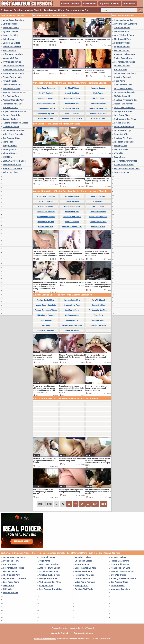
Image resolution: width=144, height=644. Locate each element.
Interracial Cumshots (12, 168)
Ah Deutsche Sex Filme (14, 130)
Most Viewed (129, 4)
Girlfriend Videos (11, 24)
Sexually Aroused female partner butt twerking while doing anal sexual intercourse (45, 253)
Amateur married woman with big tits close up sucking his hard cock (97, 181)
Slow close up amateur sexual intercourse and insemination (45, 180)
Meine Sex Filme (10, 172)
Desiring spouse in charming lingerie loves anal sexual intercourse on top (97, 388)
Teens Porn (8, 142)
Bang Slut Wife (10, 146)
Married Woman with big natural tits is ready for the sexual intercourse (72, 357)
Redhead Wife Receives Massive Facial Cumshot (95, 72)
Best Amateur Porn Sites (14, 161)
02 (69, 504)
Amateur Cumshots (70, 4)
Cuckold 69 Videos (11, 43)
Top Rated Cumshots (110, 4)
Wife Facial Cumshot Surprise (71, 39)
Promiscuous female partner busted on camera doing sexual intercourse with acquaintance (98, 284)
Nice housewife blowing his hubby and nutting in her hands (46, 149)
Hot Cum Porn (9, 50)
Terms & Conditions (83, 633)
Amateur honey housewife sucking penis (96, 149)
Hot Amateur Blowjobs (13, 66)
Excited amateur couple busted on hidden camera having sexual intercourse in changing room (98, 462)
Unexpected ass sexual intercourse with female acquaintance (42, 357)
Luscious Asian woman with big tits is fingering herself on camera (72, 181)
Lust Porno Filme (11, 127)
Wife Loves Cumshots (13, 54)
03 (76, 504)
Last (95, 504)
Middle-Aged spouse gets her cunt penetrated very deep (71, 491)
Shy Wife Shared (10, 108)
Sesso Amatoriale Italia (13, 73)
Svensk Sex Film (10, 35)
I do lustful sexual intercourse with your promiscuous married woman (98, 492)
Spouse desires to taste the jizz (72, 282)
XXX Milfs (7, 157)
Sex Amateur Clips (11, 138)
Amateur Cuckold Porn (13, 100)
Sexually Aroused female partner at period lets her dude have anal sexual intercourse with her (71, 389)
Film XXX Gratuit (10, 81)
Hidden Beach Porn (12, 47)
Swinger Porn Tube (12, 115)
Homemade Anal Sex (12, 104)
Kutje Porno (8, 39)
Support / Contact (60, 633)
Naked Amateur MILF (12, 85)
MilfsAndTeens (10, 153)
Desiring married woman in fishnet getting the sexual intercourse (96, 357)
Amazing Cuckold (11, 28)
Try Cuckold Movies (12, 62)
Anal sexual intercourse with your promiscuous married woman (45, 461)
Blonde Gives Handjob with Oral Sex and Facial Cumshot (45, 41)
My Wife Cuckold (11, 31)
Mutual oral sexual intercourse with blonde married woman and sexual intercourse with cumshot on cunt (45, 389)
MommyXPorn (9, 149)
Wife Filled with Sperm (13, 70)
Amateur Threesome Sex (14, 92)
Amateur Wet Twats (12, 165)
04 (82, 504)
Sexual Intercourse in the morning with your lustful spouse (43, 492)
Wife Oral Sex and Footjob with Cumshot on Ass (98, 41)
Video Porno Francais (13, 134)
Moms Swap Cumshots (13, 20)
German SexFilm (10, 119)
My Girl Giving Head (41, 70)
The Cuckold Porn (11, 96)
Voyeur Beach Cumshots (14, 111)
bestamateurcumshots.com (45, 639)
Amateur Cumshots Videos (81, 628)
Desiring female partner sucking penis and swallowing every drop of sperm (71, 150)
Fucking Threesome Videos (15, 123)
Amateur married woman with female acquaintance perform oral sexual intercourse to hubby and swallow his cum (45, 286)
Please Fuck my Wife (12, 77)
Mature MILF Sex (10, 58)
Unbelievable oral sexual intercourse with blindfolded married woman (71, 253)
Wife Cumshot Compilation (70, 70)
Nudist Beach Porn (11, 89)
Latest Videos (90, 4)
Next (103, 504)
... (88, 504)
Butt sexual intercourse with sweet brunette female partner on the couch (97, 253)
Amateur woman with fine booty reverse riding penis (72, 460)
